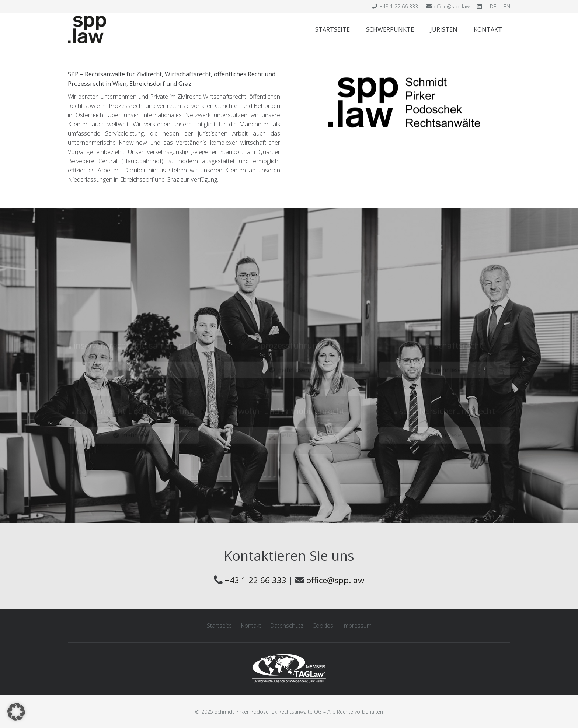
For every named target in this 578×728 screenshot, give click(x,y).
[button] (16, 712)
